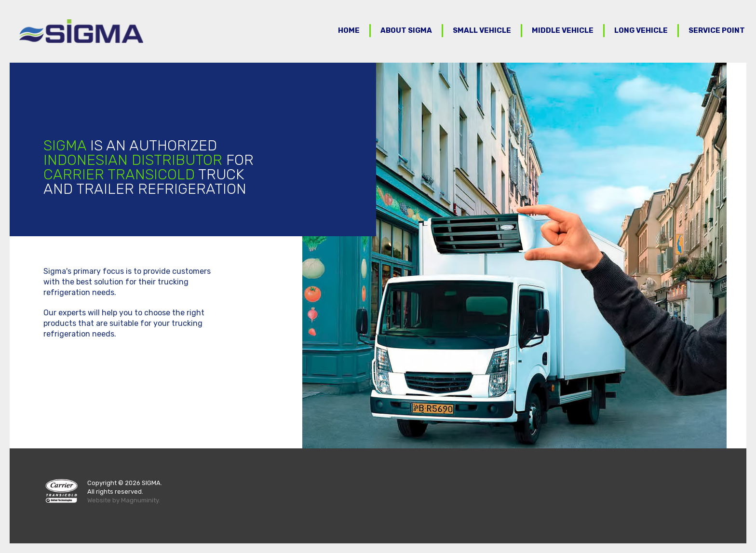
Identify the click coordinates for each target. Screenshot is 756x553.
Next (743, 256)
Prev (315, 256)
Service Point (717, 30)
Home (349, 30)
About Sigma (406, 30)
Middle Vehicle (563, 30)
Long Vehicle (641, 30)
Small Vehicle (482, 30)
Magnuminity (140, 500)
